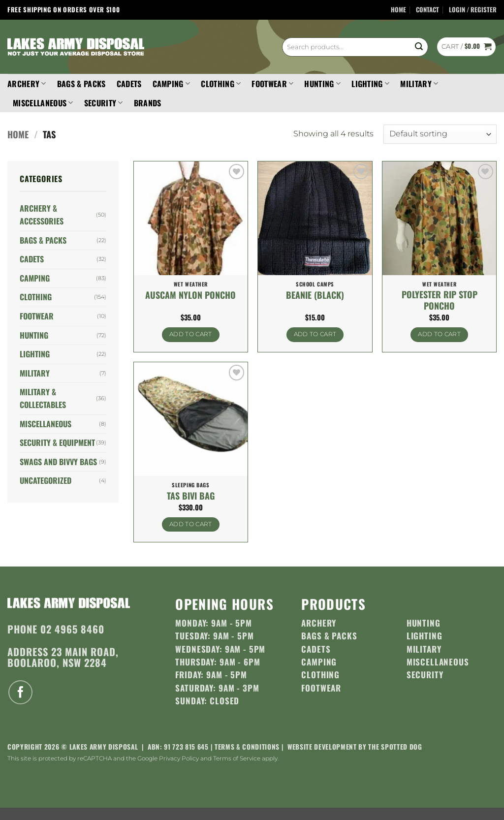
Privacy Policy (179, 758)
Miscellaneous (43, 103)
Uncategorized (46, 480)
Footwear (272, 84)
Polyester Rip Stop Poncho (440, 300)
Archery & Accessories (42, 215)
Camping (172, 84)
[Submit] (419, 47)
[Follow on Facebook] (20, 692)
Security (104, 103)
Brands (148, 103)
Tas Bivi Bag (191, 496)
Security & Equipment (57, 442)
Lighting (370, 84)
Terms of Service (237, 758)
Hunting (322, 84)
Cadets (129, 84)
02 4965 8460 (72, 629)
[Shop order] (440, 134)
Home (398, 10)
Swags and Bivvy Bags (58, 462)
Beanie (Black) (315, 295)
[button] (473, 10)
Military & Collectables (43, 398)
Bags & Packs (81, 84)
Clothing (221, 84)
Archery (27, 84)
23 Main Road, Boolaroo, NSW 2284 (63, 657)
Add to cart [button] (191, 334)
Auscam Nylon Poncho (190, 295)
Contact (427, 10)
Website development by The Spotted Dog (355, 747)
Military (419, 84)
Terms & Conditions (247, 747)
